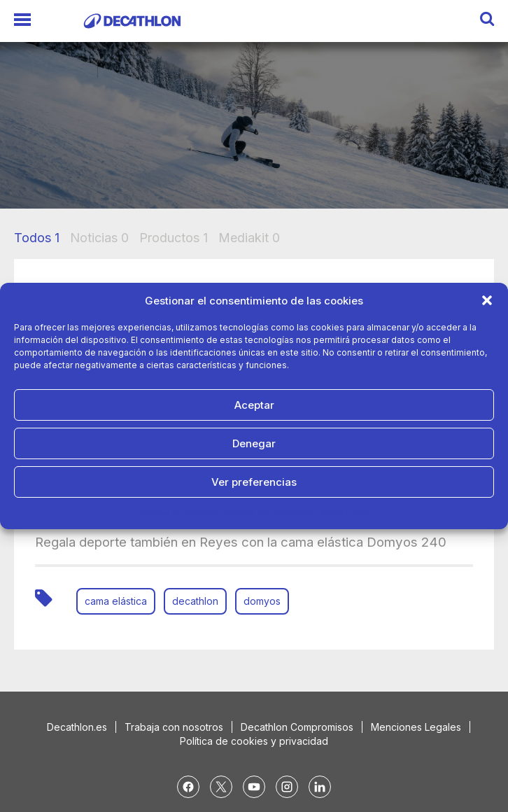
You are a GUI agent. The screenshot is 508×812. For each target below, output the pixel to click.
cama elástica (116, 601)
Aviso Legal (345, 513)
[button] (487, 300)
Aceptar (254, 405)
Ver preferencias (254, 482)
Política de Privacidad (270, 513)
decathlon (195, 601)
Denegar (254, 443)
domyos (262, 601)
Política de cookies (179, 513)
